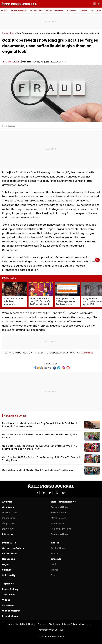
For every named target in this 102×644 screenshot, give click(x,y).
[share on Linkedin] (50, 493)
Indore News (9, 518)
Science (7, 570)
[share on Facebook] (37, 493)
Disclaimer (54, 624)
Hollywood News (60, 513)
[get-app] (99, 4)
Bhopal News (9, 523)
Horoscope (9, 559)
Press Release (10, 616)
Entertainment (54, 11)
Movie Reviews (59, 518)
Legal (5, 564)
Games (83, 11)
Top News (8, 584)
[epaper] (94, 4)
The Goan (87, 353)
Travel (54, 570)
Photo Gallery (10, 589)
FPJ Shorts (36, 11)
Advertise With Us (48, 630)
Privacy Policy (70, 624)
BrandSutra (9, 543)
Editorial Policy (28, 624)
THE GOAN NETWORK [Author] (11, 62)
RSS (62, 630)
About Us (13, 624)
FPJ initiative (10, 554)
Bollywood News (59, 507)
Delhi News (8, 529)
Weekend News (11, 611)
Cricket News (58, 548)
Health (54, 564)
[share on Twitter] (44, 493)
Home (4, 11)
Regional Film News (61, 529)
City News (8, 507)
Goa (12, 33)
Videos (6, 600)
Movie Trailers (58, 523)
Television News (59, 534)
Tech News (9, 595)
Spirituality (9, 575)
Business (71, 11)
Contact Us (85, 624)
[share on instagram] (57, 493)
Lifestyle (56, 559)
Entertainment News (63, 502)
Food (54, 575)
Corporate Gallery (13, 548)
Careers (42, 624)
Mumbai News (19, 11)
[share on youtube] (63, 493)
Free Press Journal (19, 4)
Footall (55, 554)
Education (8, 534)
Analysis (7, 502)
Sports (55, 543)
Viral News (8, 605)
